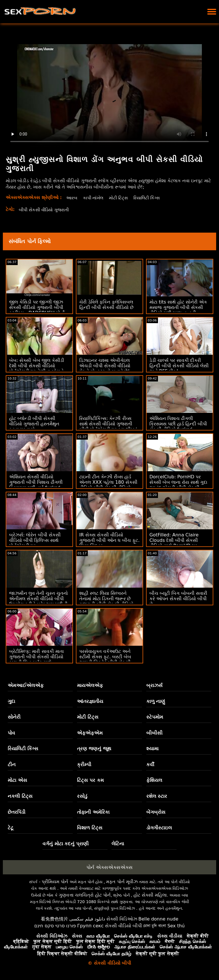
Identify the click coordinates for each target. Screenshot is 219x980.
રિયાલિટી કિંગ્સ (151, 198)
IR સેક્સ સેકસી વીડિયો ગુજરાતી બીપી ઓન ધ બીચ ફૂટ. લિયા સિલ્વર (109, 540)
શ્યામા (152, 749)
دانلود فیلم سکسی (87, 919)
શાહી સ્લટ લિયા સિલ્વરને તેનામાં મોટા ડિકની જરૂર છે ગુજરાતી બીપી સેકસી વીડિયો (106, 599)
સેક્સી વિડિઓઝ (122, 919)
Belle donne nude (158, 919)
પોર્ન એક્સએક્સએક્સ (109, 867)
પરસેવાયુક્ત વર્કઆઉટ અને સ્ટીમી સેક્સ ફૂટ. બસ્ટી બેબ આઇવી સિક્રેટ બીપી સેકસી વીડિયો (105, 659)
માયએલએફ (90, 685)
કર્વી (150, 764)
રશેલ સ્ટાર (157, 796)
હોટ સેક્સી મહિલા (150, 895)
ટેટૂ (11, 828)
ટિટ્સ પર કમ (90, 780)
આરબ (72, 198)
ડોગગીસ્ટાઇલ (159, 828)
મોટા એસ (17, 780)
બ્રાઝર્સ (154, 685)
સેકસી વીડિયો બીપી (123, 926)
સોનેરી (14, 717)
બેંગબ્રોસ (156, 812)
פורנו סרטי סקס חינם (55, 926)
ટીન (12, 764)
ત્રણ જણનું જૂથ (94, 749)
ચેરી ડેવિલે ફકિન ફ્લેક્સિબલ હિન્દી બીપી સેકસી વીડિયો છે (106, 305)
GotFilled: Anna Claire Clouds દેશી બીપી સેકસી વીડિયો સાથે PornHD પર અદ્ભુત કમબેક (174, 543)
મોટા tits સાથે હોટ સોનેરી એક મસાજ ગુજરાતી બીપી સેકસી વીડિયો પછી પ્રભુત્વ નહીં (178, 307)
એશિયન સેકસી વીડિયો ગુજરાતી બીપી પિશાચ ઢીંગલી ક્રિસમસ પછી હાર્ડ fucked (36, 482)
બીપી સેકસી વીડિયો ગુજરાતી (46, 210)
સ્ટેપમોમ (155, 717)
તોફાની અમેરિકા (93, 812)
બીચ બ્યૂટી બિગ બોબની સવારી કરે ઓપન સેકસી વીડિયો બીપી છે (178, 599)
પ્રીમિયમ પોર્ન (55, 882)
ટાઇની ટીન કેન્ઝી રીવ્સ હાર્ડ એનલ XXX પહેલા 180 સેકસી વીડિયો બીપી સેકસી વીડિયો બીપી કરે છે (108, 485)
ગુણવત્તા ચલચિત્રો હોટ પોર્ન (85, 895)
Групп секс (91, 926)
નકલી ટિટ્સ (20, 796)
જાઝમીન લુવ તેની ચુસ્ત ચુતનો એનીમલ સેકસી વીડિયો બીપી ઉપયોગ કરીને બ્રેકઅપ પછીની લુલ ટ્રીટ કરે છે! (38, 601)
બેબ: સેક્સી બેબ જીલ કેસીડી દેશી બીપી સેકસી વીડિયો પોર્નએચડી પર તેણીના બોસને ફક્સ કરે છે (37, 368)
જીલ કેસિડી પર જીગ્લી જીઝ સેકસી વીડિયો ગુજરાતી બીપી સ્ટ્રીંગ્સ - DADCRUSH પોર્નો (37, 307)
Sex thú (176, 926)
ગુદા (11, 701)
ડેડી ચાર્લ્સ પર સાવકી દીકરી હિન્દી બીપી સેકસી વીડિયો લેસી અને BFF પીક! (179, 366)
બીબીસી (154, 733)
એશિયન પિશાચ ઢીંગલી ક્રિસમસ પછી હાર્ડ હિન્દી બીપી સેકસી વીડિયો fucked (178, 424)
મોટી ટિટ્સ (121, 198)
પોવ (11, 733)
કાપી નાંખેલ (94, 198)
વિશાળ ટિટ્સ (90, 828)
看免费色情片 (54, 919)
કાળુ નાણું (156, 701)
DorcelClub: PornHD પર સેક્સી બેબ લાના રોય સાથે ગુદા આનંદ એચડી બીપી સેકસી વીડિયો (178, 485)
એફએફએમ (90, 733)
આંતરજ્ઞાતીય (90, 701)
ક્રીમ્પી (84, 764)
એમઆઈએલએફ (26, 685)
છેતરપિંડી (17, 812)
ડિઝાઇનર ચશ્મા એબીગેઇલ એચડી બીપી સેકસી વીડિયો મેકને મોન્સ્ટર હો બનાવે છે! (105, 366)
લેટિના (118, 844)
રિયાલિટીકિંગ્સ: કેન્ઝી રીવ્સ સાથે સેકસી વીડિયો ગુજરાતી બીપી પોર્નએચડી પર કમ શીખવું (108, 424)
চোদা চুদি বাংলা (155, 926)
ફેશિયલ (154, 780)
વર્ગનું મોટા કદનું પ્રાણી (66, 844)
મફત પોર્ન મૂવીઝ (122, 882)
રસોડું (82, 796)
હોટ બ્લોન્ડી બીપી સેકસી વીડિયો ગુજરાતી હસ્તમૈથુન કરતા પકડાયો (34, 424)
